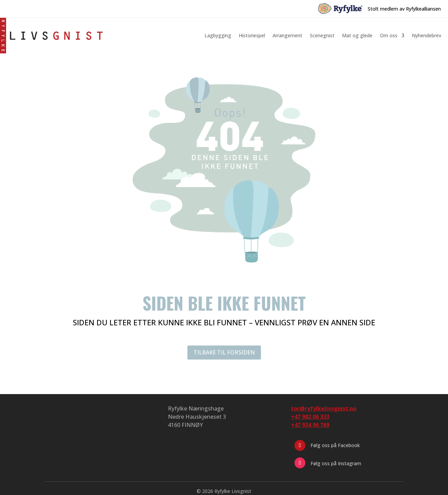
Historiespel (252, 35)
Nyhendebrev (426, 35)
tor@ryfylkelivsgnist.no (324, 408)
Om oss (389, 35)
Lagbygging (218, 35)
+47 (310, 425)
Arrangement (287, 35)
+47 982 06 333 (310, 417)
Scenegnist (322, 35)
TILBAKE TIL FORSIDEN (224, 352)
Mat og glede (357, 35)
